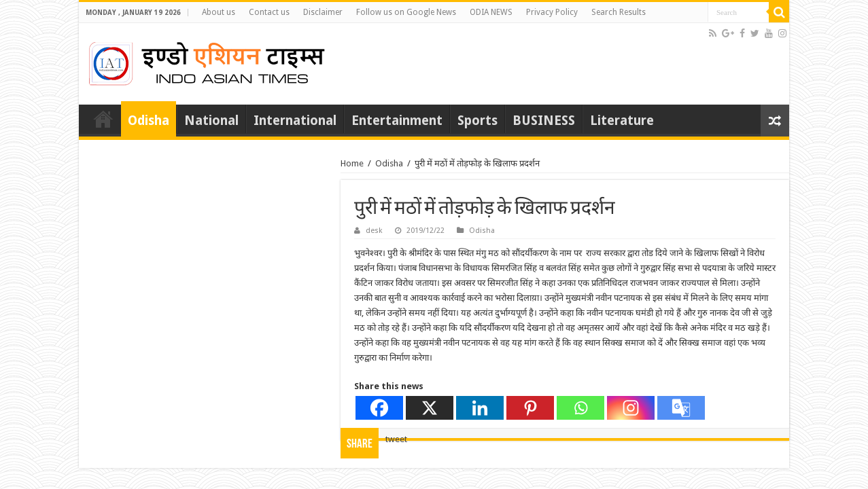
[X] (430, 408)
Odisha (149, 121)
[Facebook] (379, 408)
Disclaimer (323, 12)
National (211, 121)
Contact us (269, 12)
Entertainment (397, 121)
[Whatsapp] (580, 408)
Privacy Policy (552, 12)
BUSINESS (544, 121)
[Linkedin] (480, 408)
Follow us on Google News (406, 12)
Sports (478, 121)
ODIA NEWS (491, 12)
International (295, 121)
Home (103, 119)
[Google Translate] (681, 408)
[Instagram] (631, 408)
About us (219, 12)
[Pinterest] (530, 408)
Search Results (619, 12)
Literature (622, 121)
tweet (396, 439)
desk (374, 231)
